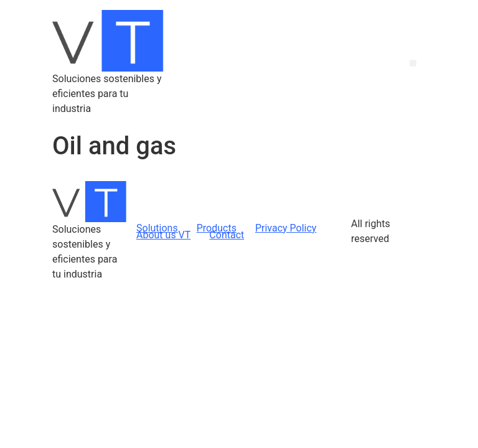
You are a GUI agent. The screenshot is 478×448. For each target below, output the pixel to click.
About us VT (163, 235)
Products (217, 228)
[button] (413, 63)
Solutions (157, 228)
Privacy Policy (286, 228)
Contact (227, 235)
